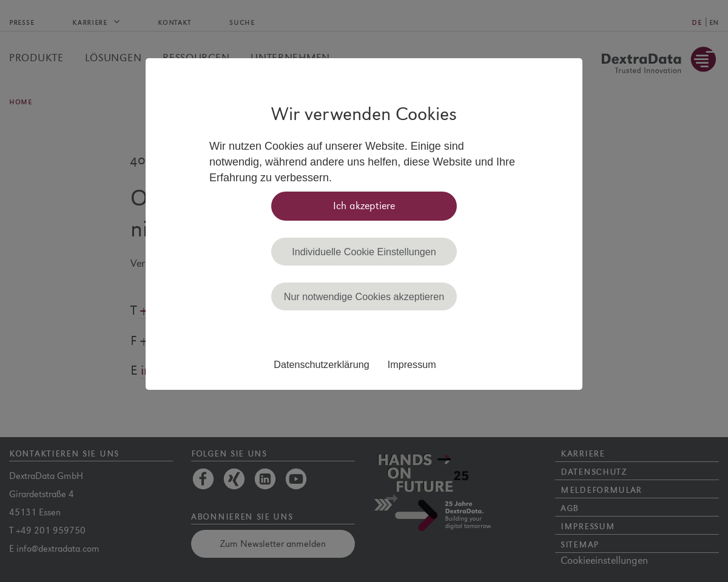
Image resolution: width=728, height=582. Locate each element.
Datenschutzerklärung (321, 364)
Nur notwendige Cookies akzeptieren (364, 296)
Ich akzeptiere (364, 206)
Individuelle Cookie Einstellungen (364, 252)
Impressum (412, 364)
